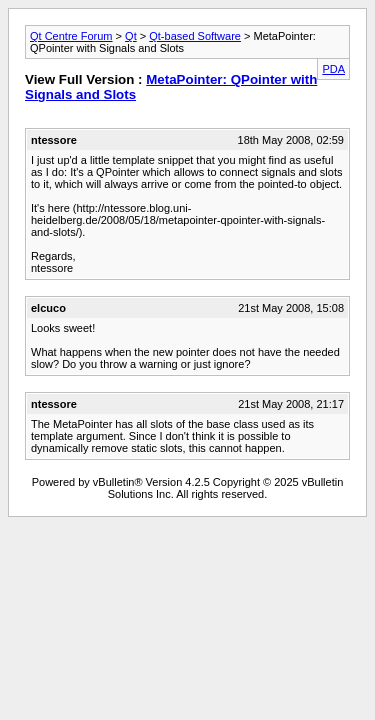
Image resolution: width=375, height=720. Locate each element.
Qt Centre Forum (71, 36)
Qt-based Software (195, 36)
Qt (131, 36)
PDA (333, 69)
